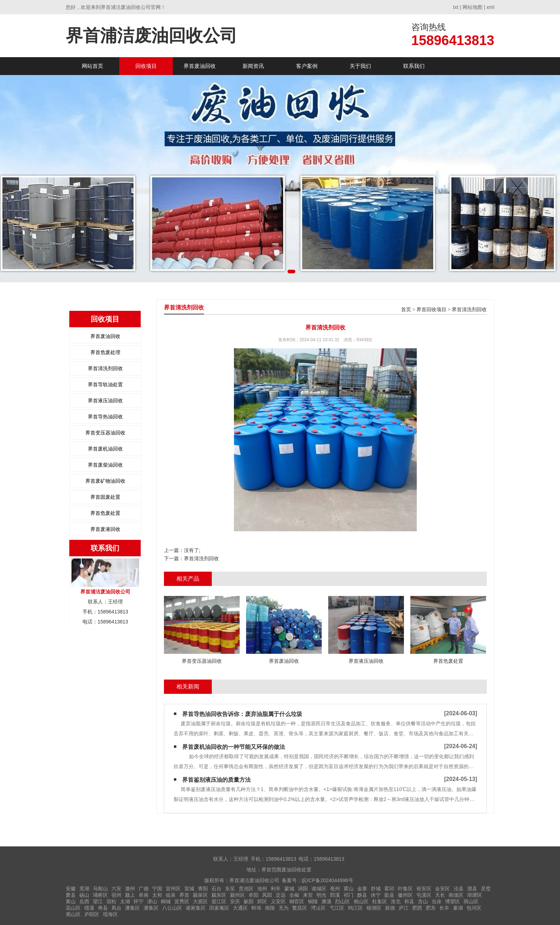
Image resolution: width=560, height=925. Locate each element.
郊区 (262, 901)
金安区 (442, 889)
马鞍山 (100, 889)
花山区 (73, 908)
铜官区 (297, 901)
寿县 (103, 908)
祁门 (349, 895)
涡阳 (303, 889)
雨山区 (471, 901)
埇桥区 (100, 895)
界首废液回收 (105, 529)
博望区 (452, 901)
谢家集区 (196, 908)
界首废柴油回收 (105, 465)
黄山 (71, 901)
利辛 (276, 889)
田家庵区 (219, 908)
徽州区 (405, 895)
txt (456, 7)
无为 (284, 908)
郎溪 (335, 895)
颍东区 (219, 895)
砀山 (84, 895)
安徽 (71, 889)
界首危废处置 (105, 513)
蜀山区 (73, 914)
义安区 (278, 901)
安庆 (235, 901)
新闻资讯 (253, 66)
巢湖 (458, 908)
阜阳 (254, 895)
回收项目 (146, 66)
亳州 (335, 889)
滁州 (130, 889)
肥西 (417, 908)
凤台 (116, 908)
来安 (308, 895)
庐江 (404, 908)
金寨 (362, 889)
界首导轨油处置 (105, 384)
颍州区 (237, 895)
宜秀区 (182, 901)
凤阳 (267, 895)
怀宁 (139, 901)
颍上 (130, 895)
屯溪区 (424, 895)
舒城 (376, 889)
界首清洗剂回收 (105, 368)
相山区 (361, 901)
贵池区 (246, 889)
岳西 (84, 901)
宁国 (157, 889)
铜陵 (313, 901)
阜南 (144, 895)
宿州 (116, 895)
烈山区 (342, 901)
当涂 (436, 901)
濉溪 (326, 901)
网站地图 (472, 7)
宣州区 (173, 889)
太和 (157, 895)
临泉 (171, 895)
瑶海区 (110, 914)
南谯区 (456, 895)
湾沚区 (318, 908)
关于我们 (360, 66)
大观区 (200, 901)
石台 (216, 889)
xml (490, 7)
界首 (184, 895)
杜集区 (380, 901)
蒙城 (289, 889)
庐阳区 (92, 914)
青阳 (203, 889)
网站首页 (92, 66)
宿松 (111, 901)
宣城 (189, 889)
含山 (423, 901)
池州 (262, 889)
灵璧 (486, 889)
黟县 (362, 895)
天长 (440, 895)
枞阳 (249, 901)
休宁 (376, 895)
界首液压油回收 (105, 401)
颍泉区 (200, 895)
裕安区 (424, 889)
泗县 (472, 889)
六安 (116, 889)
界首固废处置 (105, 497)
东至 (230, 889)
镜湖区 (374, 908)
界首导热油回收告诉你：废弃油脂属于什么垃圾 (242, 714)
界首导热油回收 (105, 417)
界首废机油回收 (105, 449)
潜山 (152, 901)
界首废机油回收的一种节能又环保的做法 (234, 747)
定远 (281, 895)
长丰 (444, 908)
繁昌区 (300, 908)
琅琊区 (475, 895)
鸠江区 (355, 908)
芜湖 (84, 889)
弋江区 (337, 908)
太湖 (125, 901)
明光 (321, 895)
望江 (98, 901)
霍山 (349, 889)
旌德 (390, 908)
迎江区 (219, 901)
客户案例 (307, 66)
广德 (144, 889)
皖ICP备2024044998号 (327, 880)
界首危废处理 (105, 352)
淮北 (396, 901)
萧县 (71, 895)
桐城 (166, 901)
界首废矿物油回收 (105, 481)
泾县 (459, 889)
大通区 (240, 908)
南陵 (270, 908)
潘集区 (132, 908)
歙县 (389, 895)
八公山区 (172, 908)
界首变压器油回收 (105, 433)
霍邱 (389, 889)
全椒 (294, 895)
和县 (409, 901)
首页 (406, 310)
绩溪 (89, 908)
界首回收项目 (431, 310)
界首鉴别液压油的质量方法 (216, 780)
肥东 (431, 908)
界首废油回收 (200, 66)
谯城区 (319, 889)
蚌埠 (256, 908)
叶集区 (405, 889)
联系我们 (414, 66)
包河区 (474, 908)
